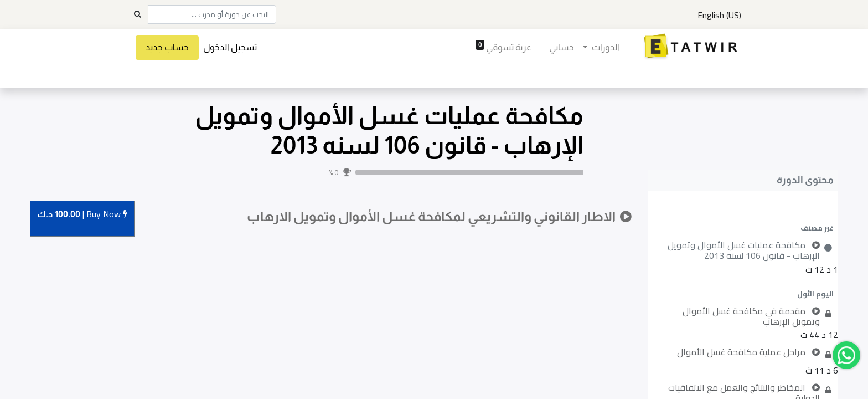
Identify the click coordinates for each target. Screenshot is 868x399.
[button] (743, 228)
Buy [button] (82, 215)
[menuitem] (562, 48)
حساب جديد (167, 47)
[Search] (137, 14)
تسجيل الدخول (230, 47)
